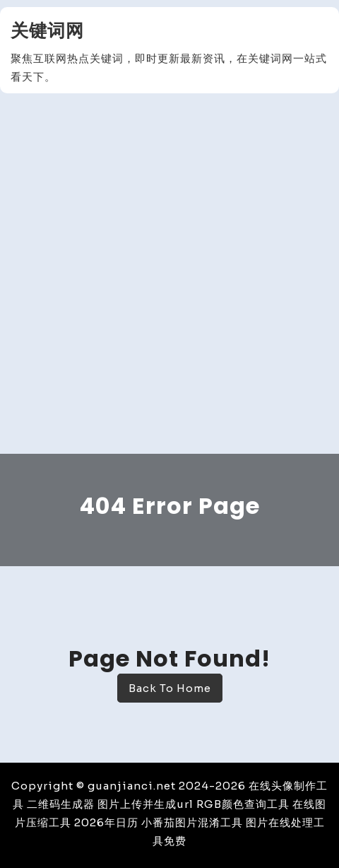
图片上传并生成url (145, 804)
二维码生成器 (61, 804)
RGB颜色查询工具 (243, 804)
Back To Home (170, 688)
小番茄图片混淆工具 (192, 822)
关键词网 (47, 31)
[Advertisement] (169, 277)
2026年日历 (106, 822)
